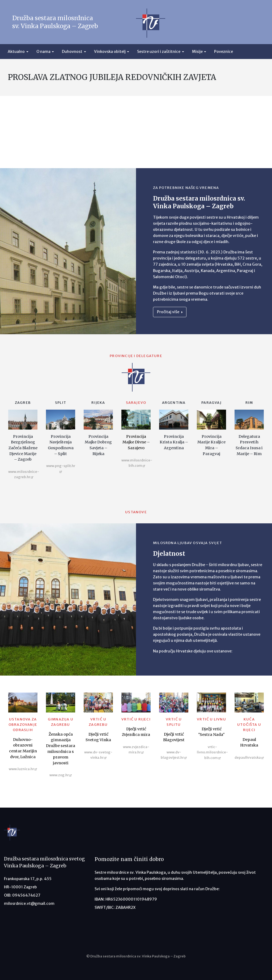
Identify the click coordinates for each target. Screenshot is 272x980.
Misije (197, 52)
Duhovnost (72, 52)
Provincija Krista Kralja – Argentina (174, 442)
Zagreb (23, 403)
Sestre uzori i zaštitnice (159, 52)
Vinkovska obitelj (110, 52)
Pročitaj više (170, 312)
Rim (249, 403)
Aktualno (16, 52)
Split (61, 403)
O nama (43, 52)
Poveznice (224, 52)
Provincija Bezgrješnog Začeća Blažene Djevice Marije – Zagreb (23, 448)
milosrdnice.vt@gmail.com (29, 903)
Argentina (174, 403)
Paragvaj (211, 403)
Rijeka (98, 403)
